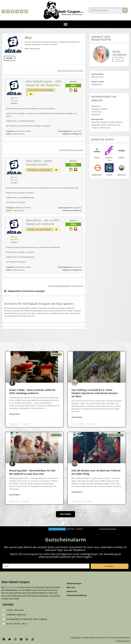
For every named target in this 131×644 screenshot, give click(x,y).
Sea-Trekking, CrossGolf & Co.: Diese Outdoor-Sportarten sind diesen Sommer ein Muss (95, 393)
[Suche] (125, 10)
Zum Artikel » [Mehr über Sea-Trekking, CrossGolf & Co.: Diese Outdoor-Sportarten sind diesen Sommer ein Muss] (77, 417)
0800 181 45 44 (97, 77)
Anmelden (110, 566)
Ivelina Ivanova (15, 134)
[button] (65, 24)
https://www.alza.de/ (33, 49)
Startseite (70, 529)
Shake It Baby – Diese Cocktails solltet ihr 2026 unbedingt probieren (32, 392)
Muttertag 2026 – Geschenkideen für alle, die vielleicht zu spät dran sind (32, 472)
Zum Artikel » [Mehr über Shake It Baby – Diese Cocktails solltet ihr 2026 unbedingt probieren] (15, 414)
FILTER (10, 58)
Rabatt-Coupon (10, 587)
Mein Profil (118, 59)
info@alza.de (96, 84)
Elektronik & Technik (23, 131)
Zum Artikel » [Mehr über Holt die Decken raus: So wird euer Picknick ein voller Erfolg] (77, 492)
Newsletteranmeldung (108, 529)
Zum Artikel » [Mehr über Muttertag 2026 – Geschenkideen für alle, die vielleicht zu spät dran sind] (15, 495)
